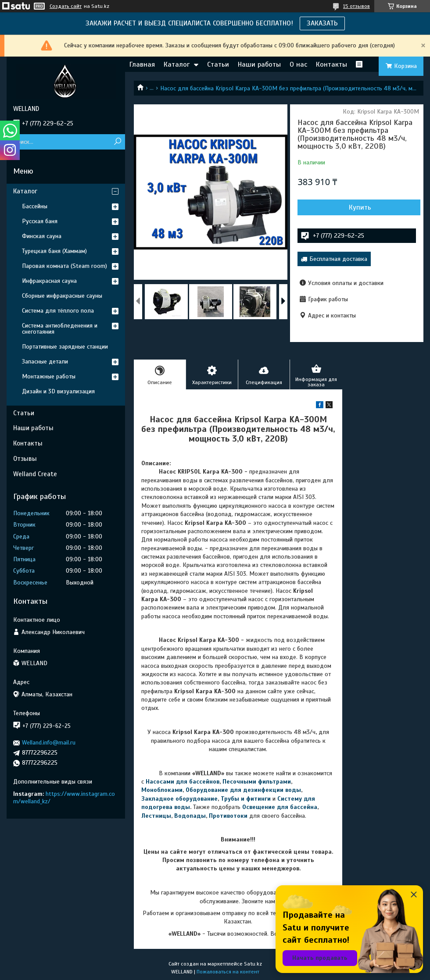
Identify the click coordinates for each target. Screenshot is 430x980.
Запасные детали (45, 362)
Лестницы (156, 816)
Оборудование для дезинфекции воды (243, 790)
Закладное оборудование (179, 799)
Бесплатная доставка (338, 259)
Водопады (190, 816)
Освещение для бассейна (280, 807)
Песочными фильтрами (257, 782)
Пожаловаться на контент (228, 972)
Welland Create (35, 474)
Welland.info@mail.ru (49, 743)
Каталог (177, 64)
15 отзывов (357, 6)
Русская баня (40, 221)
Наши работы (259, 64)
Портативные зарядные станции (65, 347)
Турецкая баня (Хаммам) (54, 251)
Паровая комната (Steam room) (64, 266)
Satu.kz (253, 964)
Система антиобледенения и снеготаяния (60, 329)
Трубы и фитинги (246, 799)
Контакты (331, 64)
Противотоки (228, 816)
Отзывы (25, 459)
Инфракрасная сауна (49, 281)
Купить (360, 207)
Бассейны (35, 206)
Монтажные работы (49, 376)
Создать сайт (66, 6)
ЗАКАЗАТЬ (322, 23)
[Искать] (117, 142)
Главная (142, 64)
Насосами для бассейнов (183, 782)
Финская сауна (42, 236)
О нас (298, 64)
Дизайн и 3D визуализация (58, 391)
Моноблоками (162, 790)
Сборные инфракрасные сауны (62, 296)
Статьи (218, 64)
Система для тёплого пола (58, 311)
